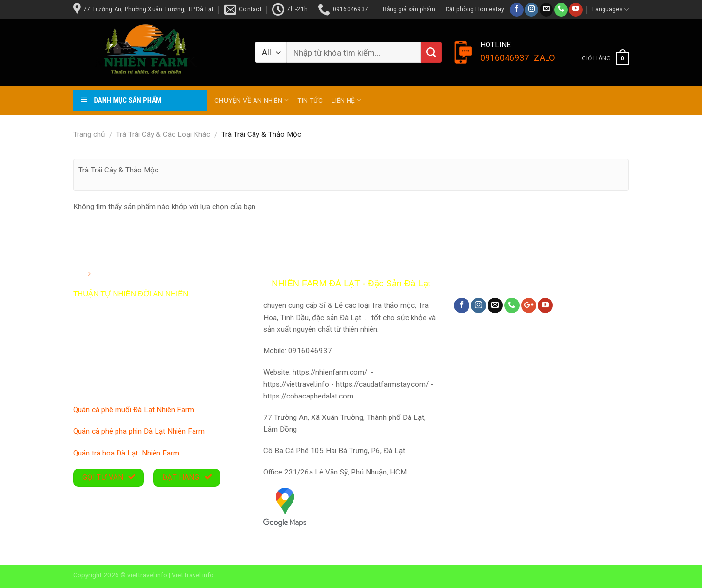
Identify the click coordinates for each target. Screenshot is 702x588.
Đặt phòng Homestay (475, 9)
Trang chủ (89, 134)
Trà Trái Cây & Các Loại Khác (163, 134)
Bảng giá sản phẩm (409, 9)
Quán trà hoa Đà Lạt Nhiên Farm (127, 453)
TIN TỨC (310, 100)
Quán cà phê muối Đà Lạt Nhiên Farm (135, 410)
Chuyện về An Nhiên (252, 100)
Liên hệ (346, 100)
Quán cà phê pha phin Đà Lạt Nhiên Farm (140, 431)
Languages (611, 9)
